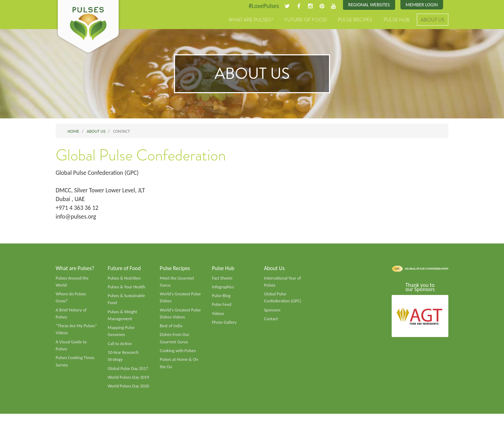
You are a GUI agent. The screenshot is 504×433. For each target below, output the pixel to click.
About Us (433, 20)
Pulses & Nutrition (125, 280)
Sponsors (272, 312)
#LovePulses (261, 6)
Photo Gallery (224, 325)
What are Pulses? (251, 20)
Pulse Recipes (355, 20)
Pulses (88, 27)
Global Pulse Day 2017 (128, 372)
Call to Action (120, 347)
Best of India (171, 329)
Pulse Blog (221, 298)
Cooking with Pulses (178, 354)
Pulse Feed (222, 307)
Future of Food (306, 20)
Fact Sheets (222, 280)
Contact (271, 322)
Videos (218, 316)
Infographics (223, 289)
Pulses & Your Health (127, 289)
